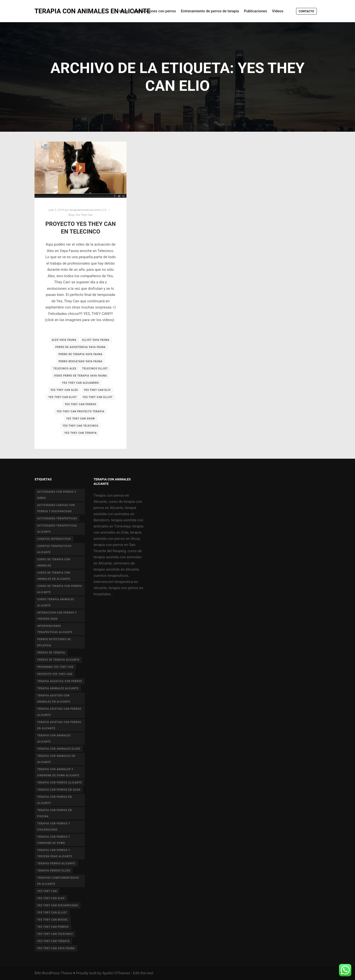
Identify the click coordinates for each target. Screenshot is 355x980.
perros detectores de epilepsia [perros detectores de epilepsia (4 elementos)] (54, 642)
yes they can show (80, 419)
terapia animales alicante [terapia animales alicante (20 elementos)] (58, 688)
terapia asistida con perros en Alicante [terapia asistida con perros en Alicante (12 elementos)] (59, 725)
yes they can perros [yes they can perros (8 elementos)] (53, 927)
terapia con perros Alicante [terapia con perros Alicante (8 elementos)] (60, 783)
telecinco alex (65, 369)
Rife (38, 973)
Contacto (306, 11)
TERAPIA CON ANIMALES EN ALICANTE (59, 11)
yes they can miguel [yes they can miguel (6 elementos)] (53, 920)
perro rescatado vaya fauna (81, 361)
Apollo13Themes (116, 973)
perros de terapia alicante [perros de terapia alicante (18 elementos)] (58, 660)
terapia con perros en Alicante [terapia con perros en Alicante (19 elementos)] (55, 800)
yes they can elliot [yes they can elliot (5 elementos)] (52, 913)
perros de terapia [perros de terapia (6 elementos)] (51, 653)
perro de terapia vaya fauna (81, 354)
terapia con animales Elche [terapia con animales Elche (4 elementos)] (59, 749)
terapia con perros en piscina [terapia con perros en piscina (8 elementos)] (55, 813)
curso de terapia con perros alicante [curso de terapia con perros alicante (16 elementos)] (60, 589)
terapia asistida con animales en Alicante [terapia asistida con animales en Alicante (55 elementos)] (54, 699)
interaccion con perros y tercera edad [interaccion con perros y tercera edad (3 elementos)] (57, 616)
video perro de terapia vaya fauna (80, 376)
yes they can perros (81, 404)
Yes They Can (84, 215)
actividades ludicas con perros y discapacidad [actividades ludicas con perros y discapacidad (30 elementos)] (56, 508)
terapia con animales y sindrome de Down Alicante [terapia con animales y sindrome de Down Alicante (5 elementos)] (58, 772)
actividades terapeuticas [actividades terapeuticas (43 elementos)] (57, 518)
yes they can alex (64, 390)
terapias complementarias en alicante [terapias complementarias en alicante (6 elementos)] (58, 881)
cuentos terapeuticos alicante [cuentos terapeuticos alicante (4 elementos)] (54, 549)
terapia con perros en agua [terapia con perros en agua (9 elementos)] (59, 790)
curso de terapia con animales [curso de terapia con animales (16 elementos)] (54, 563)
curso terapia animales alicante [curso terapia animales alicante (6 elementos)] (56, 602)
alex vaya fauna (64, 340)
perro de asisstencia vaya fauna (81, 347)
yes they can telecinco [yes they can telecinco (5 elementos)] (55, 934)
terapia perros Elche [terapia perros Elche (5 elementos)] (54, 871)
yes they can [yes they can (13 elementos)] (47, 891)
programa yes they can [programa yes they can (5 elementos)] (55, 667)
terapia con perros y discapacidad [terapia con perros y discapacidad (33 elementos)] (54, 827)
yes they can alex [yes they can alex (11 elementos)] (51, 898)
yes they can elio (97, 390)
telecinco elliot (95, 369)
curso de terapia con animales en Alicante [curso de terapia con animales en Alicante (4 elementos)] (54, 576)
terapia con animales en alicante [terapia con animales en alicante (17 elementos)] (56, 759)
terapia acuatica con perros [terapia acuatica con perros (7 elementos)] (60, 681)
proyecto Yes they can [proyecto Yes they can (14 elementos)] (55, 674)
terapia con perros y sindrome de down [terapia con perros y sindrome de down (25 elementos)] (54, 840)
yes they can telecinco (80, 426)
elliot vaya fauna (96, 340)
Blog (71, 215)
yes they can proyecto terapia (81, 411)
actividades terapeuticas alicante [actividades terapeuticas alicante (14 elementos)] (57, 529)
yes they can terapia (80, 433)
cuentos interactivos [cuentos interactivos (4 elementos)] (54, 539)
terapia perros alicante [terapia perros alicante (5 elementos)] (56, 863)
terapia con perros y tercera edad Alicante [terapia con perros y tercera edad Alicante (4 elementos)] (55, 853)
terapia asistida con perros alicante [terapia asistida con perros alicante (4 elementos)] (59, 712)
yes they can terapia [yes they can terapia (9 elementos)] (53, 941)
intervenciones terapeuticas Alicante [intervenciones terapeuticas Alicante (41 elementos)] (55, 629)
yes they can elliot (98, 397)
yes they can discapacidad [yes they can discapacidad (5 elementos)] (58, 905)
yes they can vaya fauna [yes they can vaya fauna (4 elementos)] (56, 948)
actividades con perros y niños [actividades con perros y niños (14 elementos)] (57, 495)
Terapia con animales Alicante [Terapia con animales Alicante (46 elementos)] (54, 739)
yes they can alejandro (80, 383)
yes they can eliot (62, 397)
